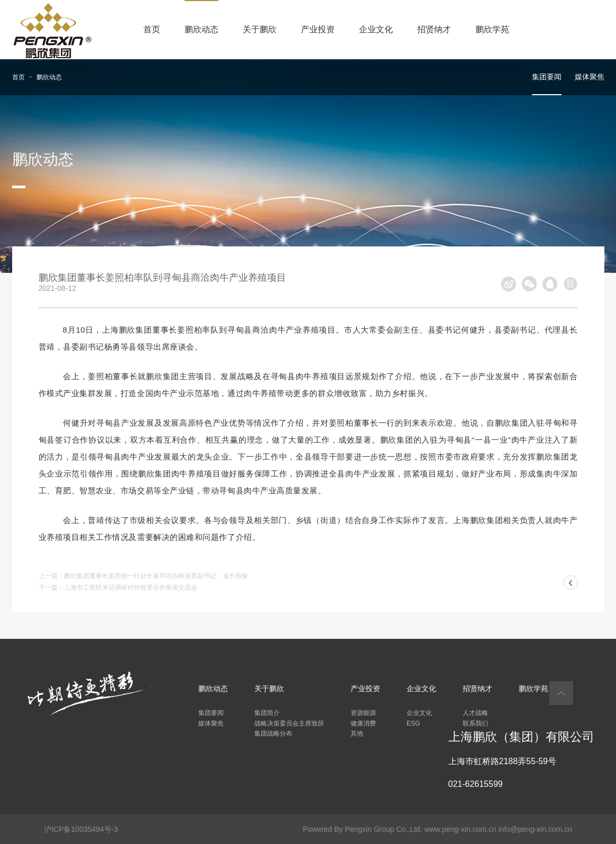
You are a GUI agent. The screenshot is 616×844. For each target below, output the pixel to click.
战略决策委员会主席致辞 (289, 723)
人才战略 (475, 713)
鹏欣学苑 (492, 29)
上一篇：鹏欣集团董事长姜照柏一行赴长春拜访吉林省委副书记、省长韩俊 (143, 576)
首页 (152, 29)
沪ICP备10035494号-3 (81, 829)
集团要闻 (547, 77)
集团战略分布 (273, 733)
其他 (357, 733)
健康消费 (363, 723)
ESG (413, 723)
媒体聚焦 (590, 77)
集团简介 (267, 713)
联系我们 (475, 723)
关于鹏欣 (260, 29)
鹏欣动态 (201, 29)
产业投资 (318, 29)
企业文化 (376, 29)
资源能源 (363, 713)
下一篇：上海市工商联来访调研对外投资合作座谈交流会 (118, 588)
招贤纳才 (434, 29)
